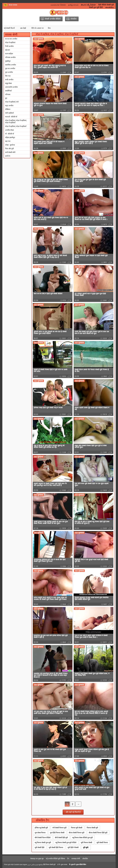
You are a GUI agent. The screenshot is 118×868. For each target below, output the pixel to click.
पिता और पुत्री (9, 149)
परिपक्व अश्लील (10, 57)
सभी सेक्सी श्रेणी (10, 152)
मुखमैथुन (8, 61)
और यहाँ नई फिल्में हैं (73, 812)
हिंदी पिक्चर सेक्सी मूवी (49, 865)
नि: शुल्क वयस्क (63, 865)
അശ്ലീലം (110, 7)
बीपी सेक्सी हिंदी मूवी (61, 838)
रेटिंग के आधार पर (38, 28)
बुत (6, 98)
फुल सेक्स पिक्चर (40, 833)
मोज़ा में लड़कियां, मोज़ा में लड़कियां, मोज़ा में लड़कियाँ (16, 122)
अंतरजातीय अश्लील (11, 87)
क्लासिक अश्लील (11, 65)
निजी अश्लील (9, 46)
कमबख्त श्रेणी (76, 859)
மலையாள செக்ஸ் (58, 5)
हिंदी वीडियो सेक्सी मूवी (106, 5)
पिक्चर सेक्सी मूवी (92, 828)
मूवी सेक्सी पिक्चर (102, 843)
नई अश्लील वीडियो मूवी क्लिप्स (55, 859)
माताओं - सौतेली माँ (11, 117)
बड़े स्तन (8, 50)
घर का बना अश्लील (11, 39)
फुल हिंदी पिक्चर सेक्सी (57, 833)
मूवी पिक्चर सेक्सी (86, 843)
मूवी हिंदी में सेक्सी (73, 847)
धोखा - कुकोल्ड (10, 145)
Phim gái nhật (9, 865)
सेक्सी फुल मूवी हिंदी (96, 7)
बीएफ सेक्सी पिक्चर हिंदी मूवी (98, 833)
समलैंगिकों (8, 91)
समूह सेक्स (8, 83)
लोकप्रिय (85, 859)
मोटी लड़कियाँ (9, 113)
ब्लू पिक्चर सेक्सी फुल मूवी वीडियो (66, 843)
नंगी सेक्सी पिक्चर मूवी (59, 828)
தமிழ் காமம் (73, 5)
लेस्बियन (8, 109)
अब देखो (23, 28)
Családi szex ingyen (21, 865)
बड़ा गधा (8, 141)
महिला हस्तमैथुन (10, 137)
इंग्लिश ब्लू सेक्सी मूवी (41, 828)
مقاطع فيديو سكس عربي (35, 865)
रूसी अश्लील (9, 80)
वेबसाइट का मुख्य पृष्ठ (37, 859)
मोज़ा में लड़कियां (10, 43)
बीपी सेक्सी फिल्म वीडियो (43, 838)
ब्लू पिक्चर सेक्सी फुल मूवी (43, 843)
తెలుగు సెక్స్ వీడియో (88, 5)
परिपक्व (8, 94)
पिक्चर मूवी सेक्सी (77, 828)
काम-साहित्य (9, 54)
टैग (68, 859)
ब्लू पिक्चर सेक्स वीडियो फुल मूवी (83, 838)
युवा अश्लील (9, 72)
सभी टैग (8, 156)
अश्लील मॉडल (9, 130)
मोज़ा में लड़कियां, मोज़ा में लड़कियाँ (16, 126)
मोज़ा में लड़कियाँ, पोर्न (12, 102)
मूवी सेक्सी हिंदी (40, 847)
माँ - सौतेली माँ (10, 134)
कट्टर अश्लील (9, 106)
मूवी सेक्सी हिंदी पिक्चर (56, 847)
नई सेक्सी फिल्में (9, 28)
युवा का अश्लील (10, 68)
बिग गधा (8, 76)
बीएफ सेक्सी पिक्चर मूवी (77, 833)
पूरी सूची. (86, 847)
